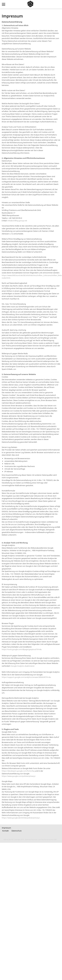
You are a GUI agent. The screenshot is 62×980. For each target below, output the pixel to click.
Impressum (6, 828)
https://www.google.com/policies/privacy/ (19, 776)
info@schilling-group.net (17, 221)
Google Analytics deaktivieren (23, 666)
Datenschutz (17, 831)
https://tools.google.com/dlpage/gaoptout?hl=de (22, 649)
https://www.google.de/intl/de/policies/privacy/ (21, 818)
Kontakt (5, 831)
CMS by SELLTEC (9, 839)
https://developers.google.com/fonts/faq (18, 771)
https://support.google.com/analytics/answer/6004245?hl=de (26, 677)
